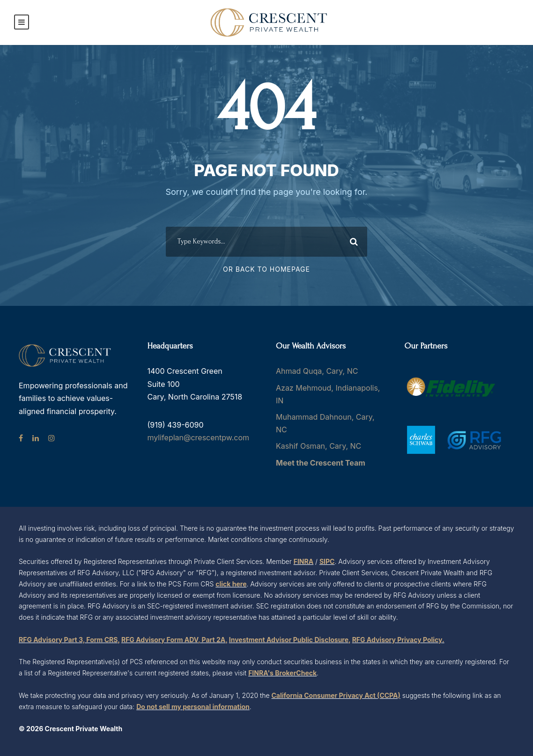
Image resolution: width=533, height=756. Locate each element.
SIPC (327, 561)
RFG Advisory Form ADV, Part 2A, (174, 640)
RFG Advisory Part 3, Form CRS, (69, 640)
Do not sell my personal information (193, 707)
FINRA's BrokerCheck (282, 673)
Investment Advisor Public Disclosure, (290, 640)
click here (231, 584)
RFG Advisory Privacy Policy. (398, 640)
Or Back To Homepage (266, 269)
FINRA (304, 561)
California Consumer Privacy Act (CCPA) (336, 695)
